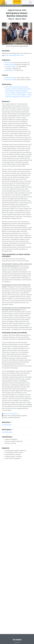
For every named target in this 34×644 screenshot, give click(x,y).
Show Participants (7, 432)
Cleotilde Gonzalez (11, 66)
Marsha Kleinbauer (11, 78)
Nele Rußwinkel (10, 70)
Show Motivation (7, 425)
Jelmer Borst (9, 63)
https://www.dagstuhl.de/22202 (14, 55)
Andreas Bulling (10, 65)
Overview (17, 642)
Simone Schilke (10, 80)
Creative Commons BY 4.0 (10, 414)
